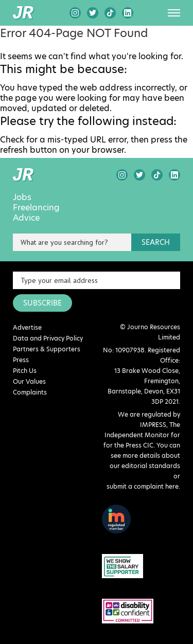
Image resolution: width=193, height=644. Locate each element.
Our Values (29, 381)
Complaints (30, 392)
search (156, 242)
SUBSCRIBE (42, 303)
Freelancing (36, 208)
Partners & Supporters (47, 349)
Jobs (22, 198)
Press (21, 360)
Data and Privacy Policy (48, 338)
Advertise (27, 327)
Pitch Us (25, 371)
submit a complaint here (143, 486)
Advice (26, 218)
